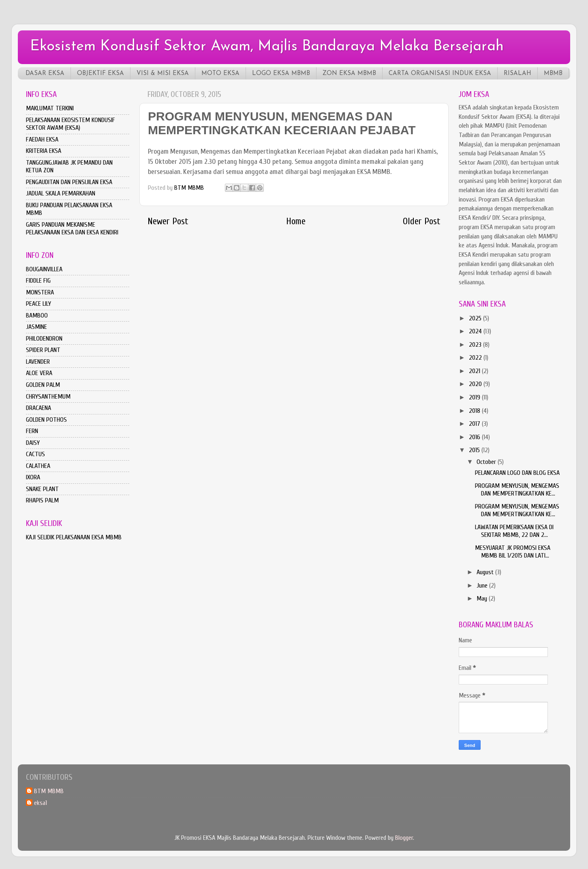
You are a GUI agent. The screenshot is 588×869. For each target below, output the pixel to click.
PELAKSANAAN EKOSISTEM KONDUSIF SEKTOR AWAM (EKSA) (71, 124)
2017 (475, 424)
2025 (476, 318)
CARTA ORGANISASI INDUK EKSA (440, 74)
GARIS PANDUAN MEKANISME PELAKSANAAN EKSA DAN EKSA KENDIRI (72, 229)
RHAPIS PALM (42, 500)
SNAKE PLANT (42, 489)
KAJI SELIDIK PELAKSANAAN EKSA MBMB (74, 537)
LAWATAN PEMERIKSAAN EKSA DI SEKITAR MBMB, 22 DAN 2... (514, 531)
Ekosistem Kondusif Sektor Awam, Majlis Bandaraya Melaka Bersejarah (267, 47)
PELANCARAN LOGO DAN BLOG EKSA (517, 473)
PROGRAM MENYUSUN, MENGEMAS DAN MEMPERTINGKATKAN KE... (517, 490)
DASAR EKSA (45, 74)
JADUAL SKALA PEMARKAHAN (61, 193)
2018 (475, 411)
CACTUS (35, 454)
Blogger (404, 838)
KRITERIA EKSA (44, 151)
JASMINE (36, 327)
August (486, 572)
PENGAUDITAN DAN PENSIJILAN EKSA (69, 182)
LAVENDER (38, 362)
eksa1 (41, 803)
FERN (32, 431)
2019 (475, 397)
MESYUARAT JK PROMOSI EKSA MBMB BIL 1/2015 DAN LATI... (513, 552)
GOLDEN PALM (43, 385)
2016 (475, 437)
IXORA (33, 477)
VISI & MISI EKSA (163, 74)
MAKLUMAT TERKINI (50, 108)
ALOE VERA (39, 373)
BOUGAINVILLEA (44, 269)
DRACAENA (38, 408)
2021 (475, 371)
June (483, 586)
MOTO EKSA (220, 74)
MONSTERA (40, 292)
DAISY (33, 443)
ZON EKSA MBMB (349, 74)
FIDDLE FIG (38, 281)
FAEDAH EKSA (42, 139)
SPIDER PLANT (43, 350)
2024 (476, 331)
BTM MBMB (49, 791)
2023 (476, 345)
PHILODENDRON (44, 339)
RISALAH (517, 74)
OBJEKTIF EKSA (100, 74)
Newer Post (168, 221)
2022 (476, 358)
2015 (475, 450)
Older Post (422, 221)
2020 (476, 384)
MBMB (553, 74)
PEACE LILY (38, 304)
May (483, 599)
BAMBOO (37, 315)
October (487, 462)
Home (296, 221)
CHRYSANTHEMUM (48, 397)
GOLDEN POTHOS (46, 420)
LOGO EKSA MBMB (281, 74)
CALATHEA (38, 466)
